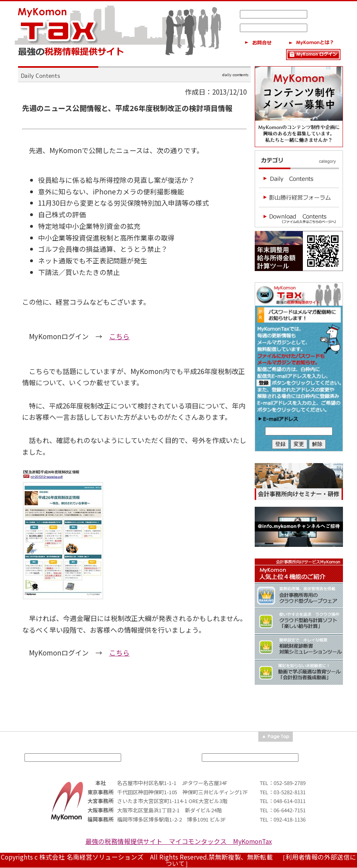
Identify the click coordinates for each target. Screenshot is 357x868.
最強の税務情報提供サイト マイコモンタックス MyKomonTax (179, 841)
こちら (119, 336)
